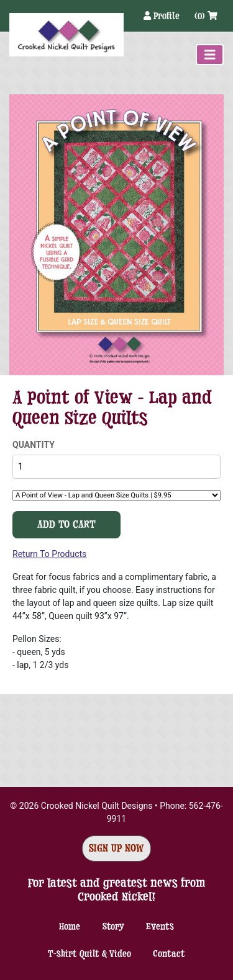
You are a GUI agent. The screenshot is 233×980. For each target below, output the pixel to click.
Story (113, 926)
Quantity (34, 445)
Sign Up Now (116, 848)
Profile (163, 16)
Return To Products (49, 554)
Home (70, 926)
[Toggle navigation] (210, 55)
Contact (169, 954)
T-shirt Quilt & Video (89, 954)
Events (160, 926)
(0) (206, 16)
